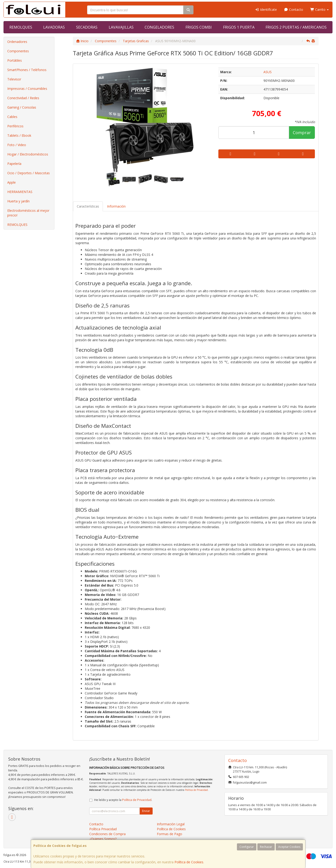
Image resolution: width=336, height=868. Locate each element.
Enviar (146, 811)
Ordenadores (17, 42)
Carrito (320, 9)
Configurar (247, 847)
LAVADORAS (54, 27)
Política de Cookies (189, 862)
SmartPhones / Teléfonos (27, 70)
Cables (12, 117)
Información (116, 206)
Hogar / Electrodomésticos (28, 154)
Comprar (302, 133)
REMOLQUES (21, 27)
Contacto (294, 9)
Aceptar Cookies (289, 847)
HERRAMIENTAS (20, 192)
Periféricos (15, 126)
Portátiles (15, 60)
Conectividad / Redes (23, 98)
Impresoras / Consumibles (27, 89)
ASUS (268, 72)
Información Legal (171, 824)
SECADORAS (87, 27)
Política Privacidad (103, 829)
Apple (12, 182)
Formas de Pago (170, 834)
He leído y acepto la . (123, 800)
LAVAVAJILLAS (121, 27)
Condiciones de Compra (107, 834)
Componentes (18, 51)
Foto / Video (17, 145)
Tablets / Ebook (19, 135)
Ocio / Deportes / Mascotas (29, 173)
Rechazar (266, 847)
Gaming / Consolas (22, 107)
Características (88, 206)
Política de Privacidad (196, 790)
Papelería (14, 164)
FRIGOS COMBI (199, 27)
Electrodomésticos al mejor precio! (28, 213)
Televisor (14, 79)
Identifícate (266, 9)
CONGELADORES (159, 27)
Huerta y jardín (18, 201)
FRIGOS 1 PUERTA (239, 27)
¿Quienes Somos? (103, 839)
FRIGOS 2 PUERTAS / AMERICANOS (296, 27)
